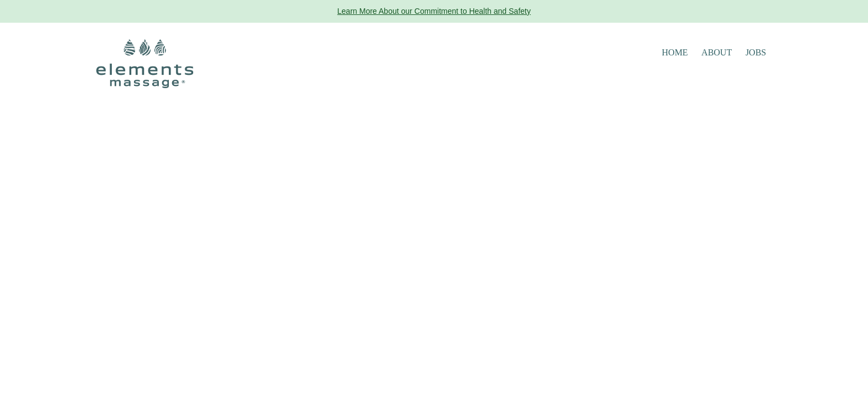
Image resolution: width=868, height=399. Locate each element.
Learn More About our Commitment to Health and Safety (434, 11)
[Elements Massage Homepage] (145, 63)
